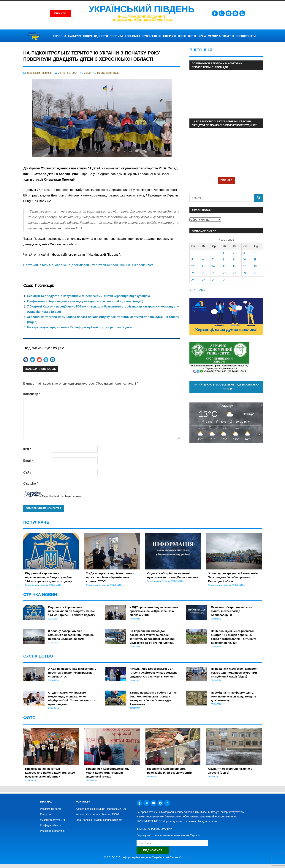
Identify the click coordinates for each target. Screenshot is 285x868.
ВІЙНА (202, 36)
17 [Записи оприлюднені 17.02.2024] (244, 266)
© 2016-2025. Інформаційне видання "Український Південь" (142, 857)
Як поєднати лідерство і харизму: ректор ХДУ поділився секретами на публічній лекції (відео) (234, 673)
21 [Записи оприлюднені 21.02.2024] (213, 273)
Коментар (32, 394)
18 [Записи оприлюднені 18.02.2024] (255, 266)
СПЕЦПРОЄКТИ (246, 36)
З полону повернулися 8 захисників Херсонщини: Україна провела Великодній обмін (233, 577)
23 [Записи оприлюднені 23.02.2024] (235, 273)
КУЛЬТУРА (75, 36)
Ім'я (27, 449)
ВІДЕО (182, 36)
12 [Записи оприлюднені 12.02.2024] (193, 266)
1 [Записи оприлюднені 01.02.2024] (223, 253)
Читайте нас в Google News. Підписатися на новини (226, 387)
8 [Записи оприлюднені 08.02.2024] (224, 259)
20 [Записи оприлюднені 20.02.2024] (204, 273)
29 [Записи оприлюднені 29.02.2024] (225, 280)
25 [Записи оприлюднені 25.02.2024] (256, 273)
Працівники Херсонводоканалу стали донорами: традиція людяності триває (108, 773)
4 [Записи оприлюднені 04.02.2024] (255, 253)
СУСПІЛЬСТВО (152, 36)
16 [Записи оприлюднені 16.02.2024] (234, 266)
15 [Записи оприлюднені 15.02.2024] (224, 266)
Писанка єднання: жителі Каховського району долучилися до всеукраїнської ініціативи (50, 773)
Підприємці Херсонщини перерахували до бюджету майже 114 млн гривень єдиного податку (49, 577)
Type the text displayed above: (62, 496)
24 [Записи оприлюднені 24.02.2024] (245, 273)
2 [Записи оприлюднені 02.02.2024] (234, 253)
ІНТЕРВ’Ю (170, 36)
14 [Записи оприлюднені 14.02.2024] (213, 266)
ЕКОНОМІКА (133, 36)
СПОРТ (88, 36)
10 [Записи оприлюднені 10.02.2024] (245, 259)
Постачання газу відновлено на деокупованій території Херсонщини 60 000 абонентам (88, 265)
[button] (26, 360)
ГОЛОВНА (60, 36)
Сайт (27, 473)
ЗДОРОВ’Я (101, 36)
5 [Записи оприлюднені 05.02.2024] (192, 259)
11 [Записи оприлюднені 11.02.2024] (255, 259)
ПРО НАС (226, 180)
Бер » (201, 290)
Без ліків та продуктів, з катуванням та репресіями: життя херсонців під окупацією (88, 296)
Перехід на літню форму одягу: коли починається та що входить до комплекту (234, 696)
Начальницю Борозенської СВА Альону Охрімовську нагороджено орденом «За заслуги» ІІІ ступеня (154, 673)
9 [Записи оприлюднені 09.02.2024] (234, 259)
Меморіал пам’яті (221, 36)
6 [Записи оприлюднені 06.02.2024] (203, 259)
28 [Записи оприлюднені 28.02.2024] (214, 280)
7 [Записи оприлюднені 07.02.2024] (213, 259)
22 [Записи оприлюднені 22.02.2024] (224, 273)
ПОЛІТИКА (116, 36)
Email (28, 461)
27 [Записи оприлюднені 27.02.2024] (204, 280)
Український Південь (142, 9)
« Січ (193, 290)
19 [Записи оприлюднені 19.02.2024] (193, 273)
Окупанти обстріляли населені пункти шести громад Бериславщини (232, 611)
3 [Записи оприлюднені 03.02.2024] (244, 253)
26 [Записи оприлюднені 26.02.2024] (193, 280)
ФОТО (192, 36)
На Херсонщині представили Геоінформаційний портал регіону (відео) (79, 327)
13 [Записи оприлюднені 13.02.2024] (203, 266)
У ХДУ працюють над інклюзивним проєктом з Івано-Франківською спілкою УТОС (110, 577)
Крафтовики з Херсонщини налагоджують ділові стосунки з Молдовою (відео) (85, 301)
